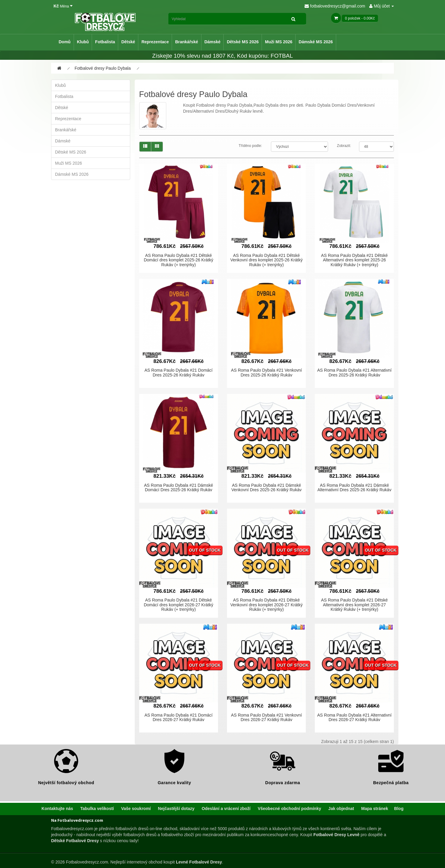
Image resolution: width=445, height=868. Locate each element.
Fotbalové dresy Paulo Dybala (103, 68)
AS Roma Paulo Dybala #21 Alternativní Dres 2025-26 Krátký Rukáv (354, 372)
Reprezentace (155, 42)
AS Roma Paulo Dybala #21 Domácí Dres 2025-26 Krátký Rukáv (179, 372)
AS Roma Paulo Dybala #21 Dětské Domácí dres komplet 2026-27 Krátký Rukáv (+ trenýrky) (178, 605)
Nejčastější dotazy (176, 809)
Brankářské (186, 42)
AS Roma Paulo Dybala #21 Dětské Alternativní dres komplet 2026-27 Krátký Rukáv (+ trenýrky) (354, 605)
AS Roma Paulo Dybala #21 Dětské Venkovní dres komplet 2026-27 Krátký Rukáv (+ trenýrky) (266, 605)
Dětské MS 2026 (243, 42)
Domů (65, 42)
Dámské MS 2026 (316, 42)
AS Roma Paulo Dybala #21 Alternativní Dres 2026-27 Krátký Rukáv (354, 717)
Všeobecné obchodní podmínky (289, 809)
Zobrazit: (344, 146)
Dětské (128, 42)
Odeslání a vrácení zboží (226, 809)
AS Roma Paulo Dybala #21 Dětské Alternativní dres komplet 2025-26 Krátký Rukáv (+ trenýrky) (354, 260)
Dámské (213, 42)
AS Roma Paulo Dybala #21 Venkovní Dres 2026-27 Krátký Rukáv (266, 717)
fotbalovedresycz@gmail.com (335, 6)
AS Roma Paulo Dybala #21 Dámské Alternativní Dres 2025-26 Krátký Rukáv (354, 487)
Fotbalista (105, 42)
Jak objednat (341, 809)
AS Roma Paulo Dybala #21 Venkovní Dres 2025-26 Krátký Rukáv (266, 372)
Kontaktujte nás (57, 809)
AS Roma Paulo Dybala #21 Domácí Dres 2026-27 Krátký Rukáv (179, 717)
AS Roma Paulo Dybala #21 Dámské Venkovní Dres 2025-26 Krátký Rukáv (266, 487)
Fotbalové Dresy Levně (336, 835)
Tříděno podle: (250, 146)
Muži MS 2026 (279, 42)
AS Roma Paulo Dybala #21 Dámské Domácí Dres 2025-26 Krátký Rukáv (179, 487)
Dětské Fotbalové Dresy (75, 841)
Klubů (83, 42)
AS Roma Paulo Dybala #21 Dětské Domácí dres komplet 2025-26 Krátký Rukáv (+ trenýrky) (178, 260)
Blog (399, 809)
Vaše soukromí (136, 809)
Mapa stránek (374, 809)
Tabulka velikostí (97, 809)
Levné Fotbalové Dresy (199, 862)
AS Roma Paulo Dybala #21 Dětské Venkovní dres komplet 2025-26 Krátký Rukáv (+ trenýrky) (266, 260)
